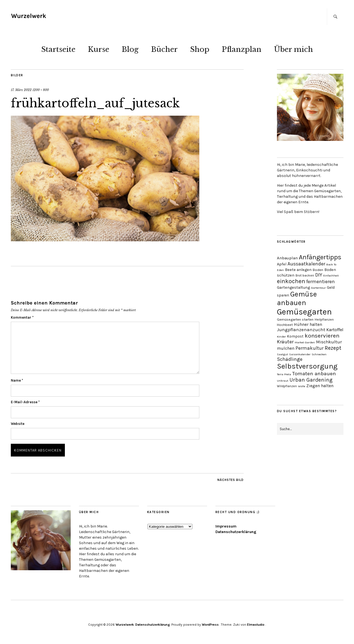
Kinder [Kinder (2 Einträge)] (281, 337)
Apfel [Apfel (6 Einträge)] (282, 264)
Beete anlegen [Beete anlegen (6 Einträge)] (298, 270)
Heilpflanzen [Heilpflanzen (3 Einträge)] (324, 320)
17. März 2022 (21, 90)
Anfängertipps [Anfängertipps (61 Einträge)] (320, 257)
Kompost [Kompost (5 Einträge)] (295, 336)
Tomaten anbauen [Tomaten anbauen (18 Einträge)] (314, 374)
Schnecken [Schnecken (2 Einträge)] (319, 354)
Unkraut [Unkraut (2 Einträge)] (283, 381)
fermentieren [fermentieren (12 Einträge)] (321, 282)
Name (17, 380)
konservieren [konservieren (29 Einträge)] (322, 336)
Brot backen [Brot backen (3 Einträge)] (305, 275)
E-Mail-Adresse (25, 402)
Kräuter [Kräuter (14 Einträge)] (285, 342)
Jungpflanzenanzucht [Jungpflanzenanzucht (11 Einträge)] (301, 330)
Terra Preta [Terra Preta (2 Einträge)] (284, 374)
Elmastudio (256, 625)
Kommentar (22, 317)
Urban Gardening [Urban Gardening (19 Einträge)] (311, 380)
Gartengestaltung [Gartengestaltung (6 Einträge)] (293, 287)
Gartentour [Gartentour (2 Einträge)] (318, 288)
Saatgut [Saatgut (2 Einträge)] (282, 354)
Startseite (58, 49)
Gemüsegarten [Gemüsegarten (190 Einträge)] (304, 312)
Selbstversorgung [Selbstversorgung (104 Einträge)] (307, 366)
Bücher (164, 49)
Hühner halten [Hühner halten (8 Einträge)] (308, 324)
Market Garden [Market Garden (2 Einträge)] (305, 342)
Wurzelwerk (125, 625)
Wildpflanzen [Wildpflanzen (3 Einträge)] (287, 386)
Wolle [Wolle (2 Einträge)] (302, 386)
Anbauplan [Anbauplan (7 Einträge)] (287, 258)
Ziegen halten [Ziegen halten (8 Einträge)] (320, 386)
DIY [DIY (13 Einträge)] (319, 275)
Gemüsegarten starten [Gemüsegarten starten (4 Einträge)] (295, 319)
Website (18, 424)
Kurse (99, 49)
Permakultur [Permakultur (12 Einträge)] (310, 348)
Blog (130, 49)
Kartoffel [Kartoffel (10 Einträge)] (335, 330)
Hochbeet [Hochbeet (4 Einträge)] (285, 325)
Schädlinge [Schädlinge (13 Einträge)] (290, 359)
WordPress (210, 625)
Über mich (293, 49)
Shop (200, 49)
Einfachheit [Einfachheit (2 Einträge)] (331, 276)
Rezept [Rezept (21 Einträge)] (333, 348)
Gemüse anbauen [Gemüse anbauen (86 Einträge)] (297, 298)
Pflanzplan (242, 49)
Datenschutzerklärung (236, 532)
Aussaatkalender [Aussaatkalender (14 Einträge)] (306, 264)
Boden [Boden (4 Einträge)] (318, 270)
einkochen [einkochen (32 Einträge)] (291, 281)
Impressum (226, 526)
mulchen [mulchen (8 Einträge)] (286, 348)
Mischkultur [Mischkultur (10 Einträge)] (329, 342)
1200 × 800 (41, 90)
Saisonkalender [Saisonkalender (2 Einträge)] (300, 354)
